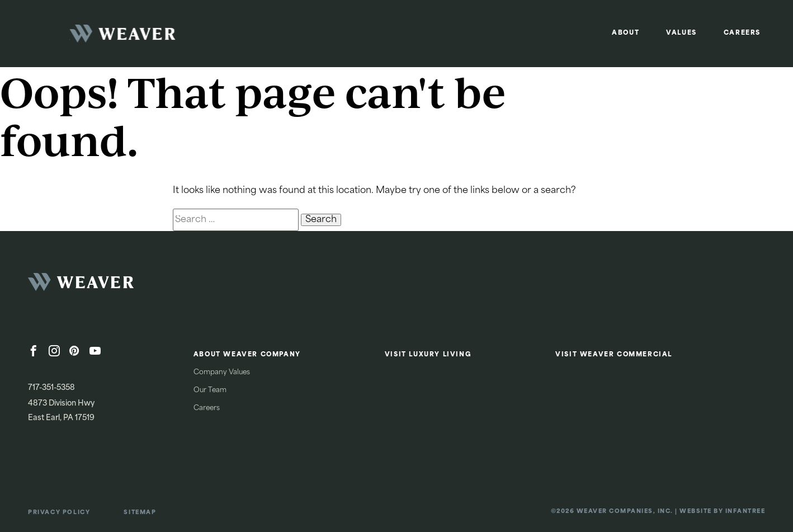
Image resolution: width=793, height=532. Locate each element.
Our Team (210, 390)
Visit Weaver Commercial (614, 355)
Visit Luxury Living (428, 355)
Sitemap (140, 513)
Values (681, 33)
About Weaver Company (247, 355)
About (626, 33)
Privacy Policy (59, 513)
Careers (742, 33)
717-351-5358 (51, 388)
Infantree (745, 512)
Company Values (222, 373)
